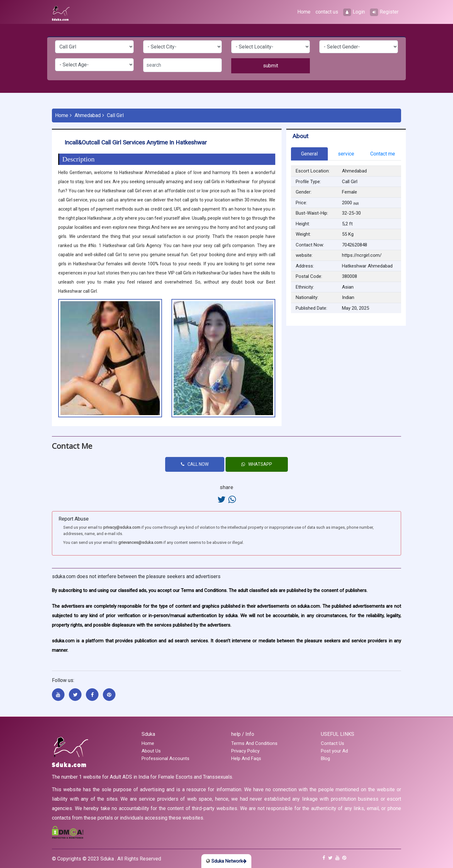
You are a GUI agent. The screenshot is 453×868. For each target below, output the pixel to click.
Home (304, 12)
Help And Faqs (246, 758)
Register (384, 12)
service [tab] (346, 154)
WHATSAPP (257, 464)
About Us (151, 751)
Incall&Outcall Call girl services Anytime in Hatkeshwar (136, 142)
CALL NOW (195, 464)
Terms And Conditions (254, 743)
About (300, 136)
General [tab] (309, 154)
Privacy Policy (245, 751)
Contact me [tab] (383, 154)
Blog (325, 758)
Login (354, 12)
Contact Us (333, 743)
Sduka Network (226, 861)
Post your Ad (334, 751)
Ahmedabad (88, 115)
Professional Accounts (165, 758)
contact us (327, 12)
